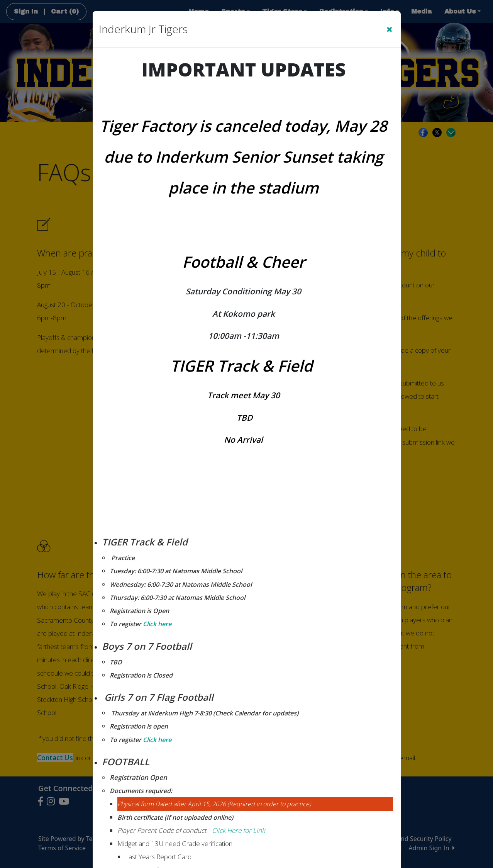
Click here (156, 624)
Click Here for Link (238, 830)
